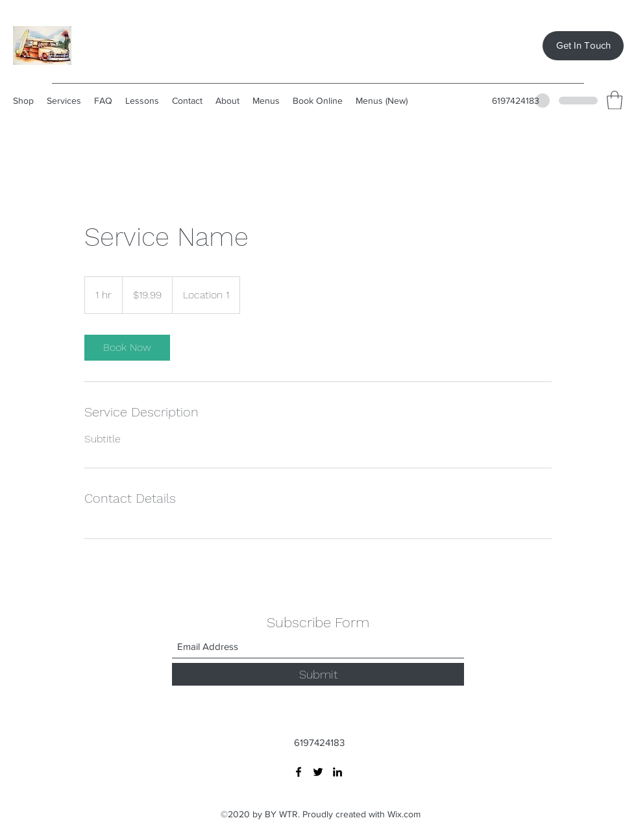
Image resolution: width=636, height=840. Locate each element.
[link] (127, 348)
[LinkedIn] (337, 772)
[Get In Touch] (583, 46)
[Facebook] (299, 772)
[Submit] (318, 674)
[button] (615, 100)
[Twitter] (318, 772)
